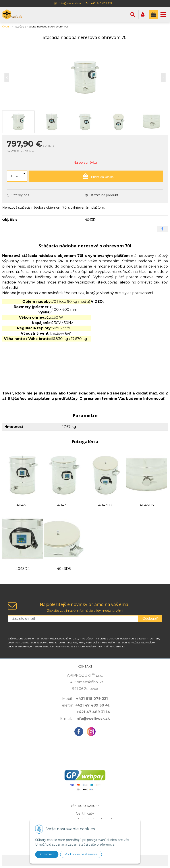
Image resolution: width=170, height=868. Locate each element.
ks (17, 176)
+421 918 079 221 (101, 3)
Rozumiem (47, 854)
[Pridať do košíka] (96, 176)
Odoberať (150, 618)
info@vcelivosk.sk (70, 3)
